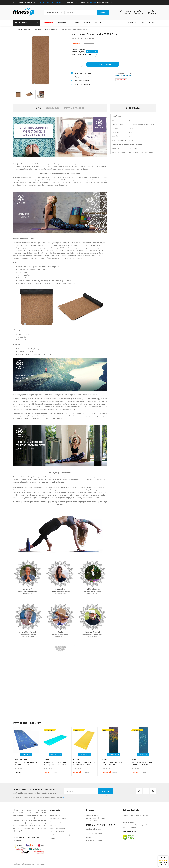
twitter (139, 791)
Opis (38, 108)
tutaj (65, 797)
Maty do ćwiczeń (51, 29)
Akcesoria (37, 29)
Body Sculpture (21, 760)
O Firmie (53, 825)
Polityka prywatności (57, 828)
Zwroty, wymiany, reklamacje (60, 835)
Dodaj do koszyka (103, 64)
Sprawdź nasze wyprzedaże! (50, 2)
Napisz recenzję (89, 38)
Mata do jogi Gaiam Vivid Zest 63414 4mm (112, 764)
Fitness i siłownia (23, 29)
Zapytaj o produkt (74, 108)
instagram (153, 791)
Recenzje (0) (52, 108)
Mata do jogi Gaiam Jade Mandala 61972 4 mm (142, 764)
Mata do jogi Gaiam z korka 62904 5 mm (76, 29)
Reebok (76, 760)
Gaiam (82, 49)
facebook (146, 791)
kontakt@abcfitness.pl (94, 840)
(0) (81, 38)
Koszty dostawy (55, 822)
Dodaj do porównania (82, 84)
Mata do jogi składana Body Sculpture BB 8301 (26, 764)
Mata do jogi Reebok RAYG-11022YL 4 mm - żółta (84, 764)
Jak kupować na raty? (58, 819)
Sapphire (47, 760)
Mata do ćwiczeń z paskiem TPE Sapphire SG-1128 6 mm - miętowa (55, 765)
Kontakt (52, 838)
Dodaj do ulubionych (82, 81)
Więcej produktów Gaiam (83, 77)
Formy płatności (56, 815)
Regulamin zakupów (57, 832)
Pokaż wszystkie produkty (84, 73)
